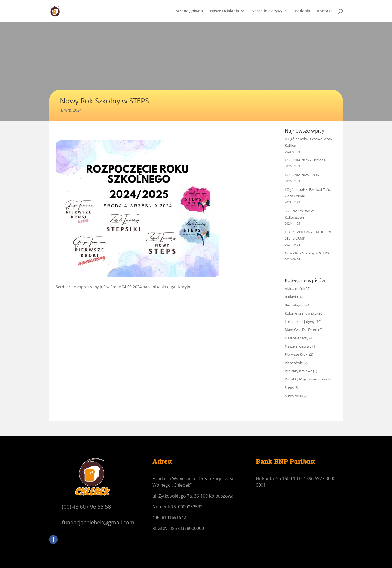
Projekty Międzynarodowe (306, 379)
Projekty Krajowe (298, 371)
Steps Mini (293, 396)
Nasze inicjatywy (267, 11)
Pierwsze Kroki (296, 354)
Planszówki (294, 363)
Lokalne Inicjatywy (300, 321)
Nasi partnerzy (297, 338)
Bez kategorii (295, 305)
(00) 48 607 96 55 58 (86, 507)
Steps (289, 388)
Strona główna (189, 11)
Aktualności (294, 288)
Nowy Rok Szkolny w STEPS (307, 253)
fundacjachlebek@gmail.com (98, 522)
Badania (303, 11)
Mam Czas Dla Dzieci (301, 330)
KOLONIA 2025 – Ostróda (305, 160)
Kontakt (325, 11)
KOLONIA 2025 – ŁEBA (303, 175)
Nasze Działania (224, 11)
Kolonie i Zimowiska (301, 313)
